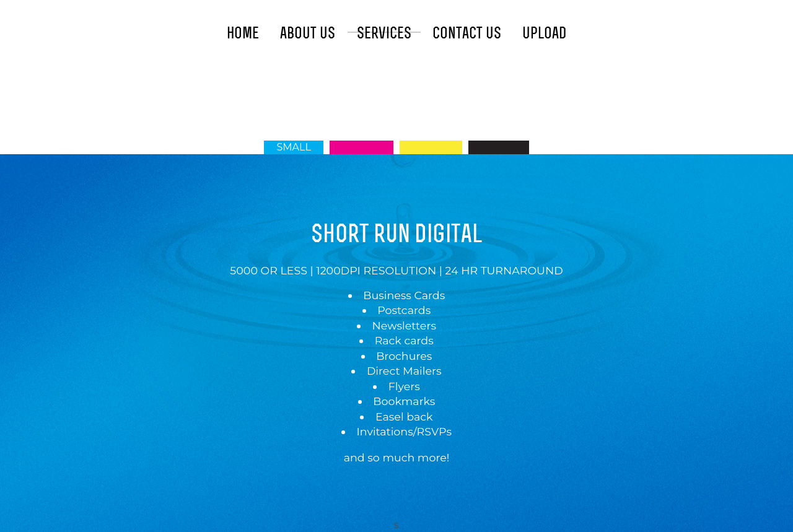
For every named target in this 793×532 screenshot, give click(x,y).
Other (499, 147)
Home (243, 33)
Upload (544, 33)
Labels (361, 147)
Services (384, 33)
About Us (308, 33)
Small (293, 147)
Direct (431, 147)
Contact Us (467, 33)
